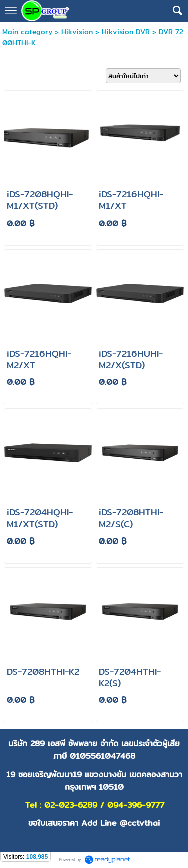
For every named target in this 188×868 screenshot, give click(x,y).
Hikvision (77, 32)
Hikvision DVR (126, 32)
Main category (27, 32)
